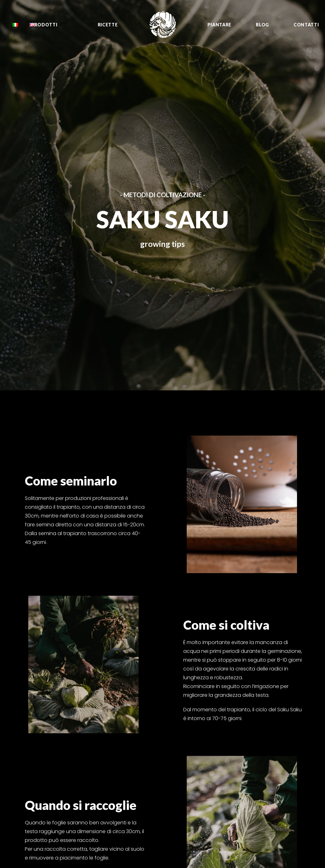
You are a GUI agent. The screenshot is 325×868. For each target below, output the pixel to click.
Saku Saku (232, 748)
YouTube (283, 732)
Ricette (108, 25)
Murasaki (231, 778)
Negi (227, 740)
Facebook (285, 717)
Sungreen (232, 771)
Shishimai (232, 732)
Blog (262, 25)
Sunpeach (232, 763)
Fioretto (230, 724)
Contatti (306, 25)
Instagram (286, 724)
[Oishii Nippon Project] (163, 25)
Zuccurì (230, 717)
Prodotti (44, 25)
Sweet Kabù (235, 755)
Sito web (283, 769)
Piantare (220, 25)
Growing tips (185, 732)
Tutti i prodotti (187, 717)
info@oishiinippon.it (140, 717)
